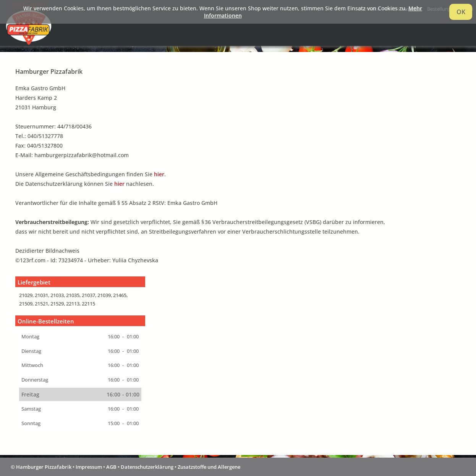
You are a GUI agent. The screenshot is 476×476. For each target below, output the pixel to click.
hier (159, 174)
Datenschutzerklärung (147, 467)
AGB (111, 467)
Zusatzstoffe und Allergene (209, 467)
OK (461, 12)
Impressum (89, 467)
